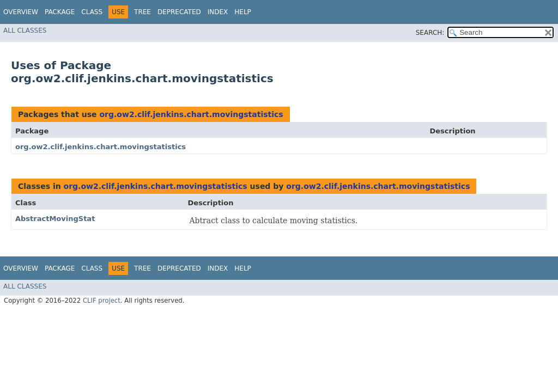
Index (218, 12)
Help (243, 12)
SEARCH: (430, 33)
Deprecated (179, 12)
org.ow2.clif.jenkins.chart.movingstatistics (191, 114)
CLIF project (102, 301)
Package (60, 12)
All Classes (25, 30)
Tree (142, 12)
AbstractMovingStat (55, 219)
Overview (21, 12)
